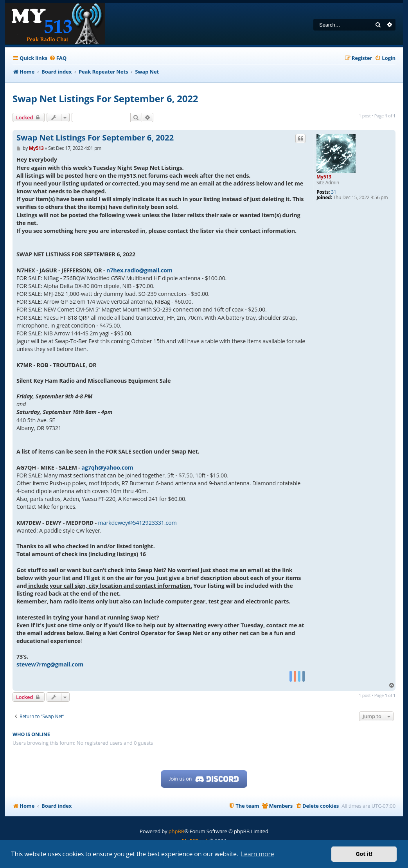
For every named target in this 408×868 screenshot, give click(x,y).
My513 (324, 177)
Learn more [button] (258, 854)
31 (333, 192)
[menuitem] (58, 58)
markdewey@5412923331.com (137, 523)
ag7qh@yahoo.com (107, 467)
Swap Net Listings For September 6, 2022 (105, 98)
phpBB (176, 831)
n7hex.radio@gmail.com (139, 270)
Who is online (31, 734)
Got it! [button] (364, 854)
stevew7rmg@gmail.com (50, 664)
